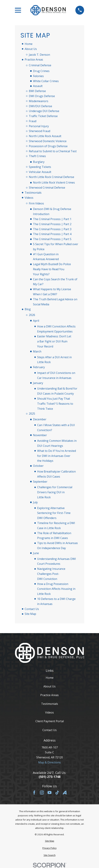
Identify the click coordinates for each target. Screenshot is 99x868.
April (36, 321)
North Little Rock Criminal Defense (51, 177)
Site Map (30, 614)
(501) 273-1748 (50, 777)
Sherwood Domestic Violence (48, 141)
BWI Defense (37, 91)
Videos (29, 198)
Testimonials (33, 193)
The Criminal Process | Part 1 (52, 219)
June (36, 553)
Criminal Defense (40, 65)
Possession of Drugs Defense (48, 146)
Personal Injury (39, 126)
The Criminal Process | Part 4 (52, 234)
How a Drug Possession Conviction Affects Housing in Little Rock (56, 589)
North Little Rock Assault (45, 136)
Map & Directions (50, 762)
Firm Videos (36, 203)
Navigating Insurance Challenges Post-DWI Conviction (51, 574)
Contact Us (32, 609)
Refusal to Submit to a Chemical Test (53, 151)
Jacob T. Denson (39, 55)
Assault (38, 86)
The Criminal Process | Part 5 (52, 239)
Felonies (38, 76)
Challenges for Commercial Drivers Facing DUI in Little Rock (55, 492)
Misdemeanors (39, 101)
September (40, 482)
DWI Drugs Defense (42, 96)
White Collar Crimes (46, 81)
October (38, 466)
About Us (31, 49)
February (39, 367)
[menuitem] (50, 841)
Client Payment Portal (50, 721)
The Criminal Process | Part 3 (52, 229)
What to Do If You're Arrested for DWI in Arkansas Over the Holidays (57, 456)
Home (29, 44)
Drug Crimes (41, 71)
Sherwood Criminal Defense (47, 188)
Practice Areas (34, 60)
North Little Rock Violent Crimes (54, 183)
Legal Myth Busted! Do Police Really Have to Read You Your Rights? (52, 269)
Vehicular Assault (40, 172)
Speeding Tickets (40, 167)
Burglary (39, 162)
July (35, 502)
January (38, 383)
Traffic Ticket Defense (43, 116)
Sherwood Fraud (40, 131)
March (37, 351)
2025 (32, 414)
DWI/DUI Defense (40, 106)
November (40, 435)
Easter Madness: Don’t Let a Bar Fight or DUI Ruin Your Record (54, 341)
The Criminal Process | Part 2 (52, 224)
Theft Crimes (37, 156)
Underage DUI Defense (44, 111)
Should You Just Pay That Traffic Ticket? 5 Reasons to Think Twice (55, 404)
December (40, 419)
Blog (28, 309)
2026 (32, 315)
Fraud (33, 121)
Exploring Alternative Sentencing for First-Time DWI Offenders (54, 513)
